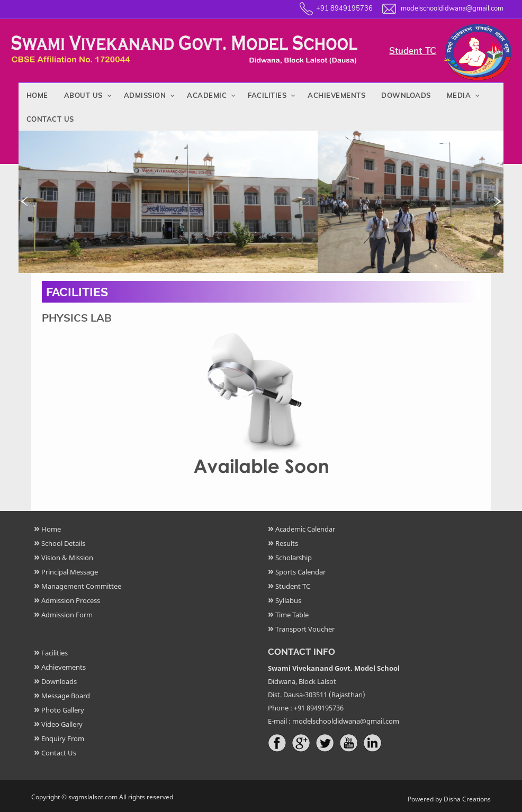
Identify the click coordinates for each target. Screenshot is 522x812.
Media (459, 95)
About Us (83, 95)
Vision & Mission (67, 558)
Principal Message (70, 572)
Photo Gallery (63, 710)
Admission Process (71, 600)
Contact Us (50, 119)
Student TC (413, 51)
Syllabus (288, 600)
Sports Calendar (300, 572)
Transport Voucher (305, 629)
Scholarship (294, 558)
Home (37, 95)
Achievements (336, 95)
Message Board (66, 696)
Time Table (292, 615)
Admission (145, 95)
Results (287, 543)
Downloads (406, 95)
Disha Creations (467, 799)
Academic (207, 95)
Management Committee (81, 586)
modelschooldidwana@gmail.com (452, 8)
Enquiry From (63, 738)
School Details (63, 543)
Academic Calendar (305, 529)
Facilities (267, 95)
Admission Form (67, 615)
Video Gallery (62, 724)
